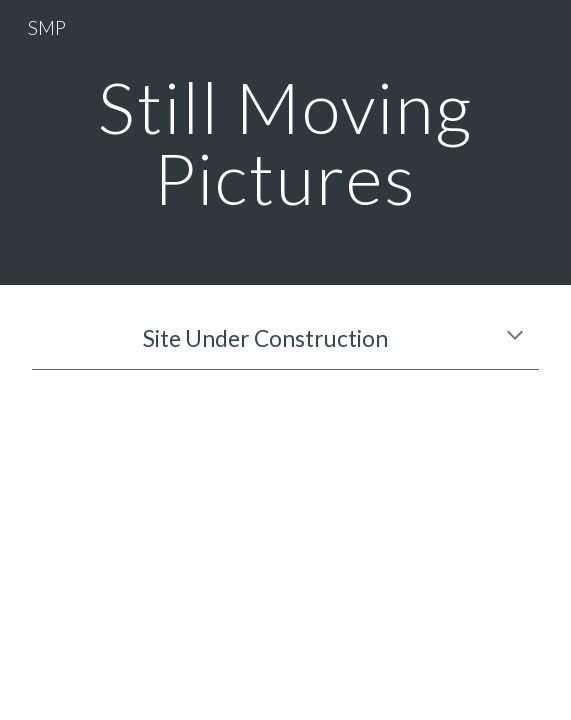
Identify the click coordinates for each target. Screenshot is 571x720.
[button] (515, 337)
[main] (285, 142)
